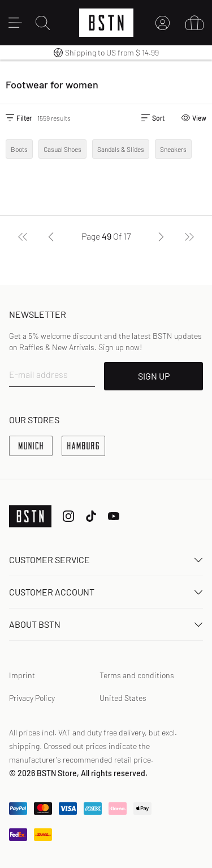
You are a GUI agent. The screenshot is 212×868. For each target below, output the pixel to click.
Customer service (106, 559)
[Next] (161, 236)
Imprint (22, 675)
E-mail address (38, 374)
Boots (19, 149)
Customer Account (106, 592)
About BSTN (106, 624)
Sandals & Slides (121, 149)
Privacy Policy (32, 698)
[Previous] (51, 236)
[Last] (189, 236)
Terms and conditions (137, 675)
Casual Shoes (62, 149)
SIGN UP (154, 376)
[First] (23, 236)
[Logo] (106, 23)
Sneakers (173, 149)
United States (123, 698)
